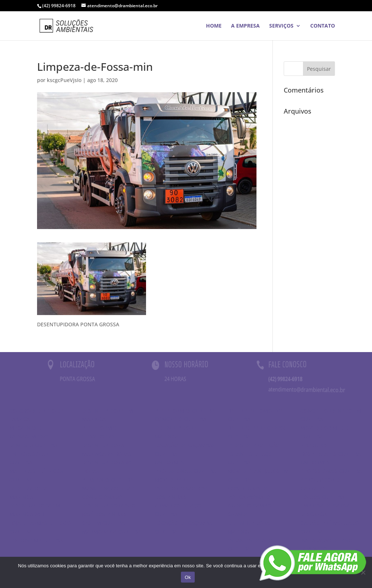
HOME (214, 26)
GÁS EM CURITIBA (104, 523)
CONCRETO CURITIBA (181, 419)
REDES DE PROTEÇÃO (254, 445)
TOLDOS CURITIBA (322, 497)
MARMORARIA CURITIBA (111, 532)
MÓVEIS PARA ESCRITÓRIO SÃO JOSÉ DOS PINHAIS (182, 488)
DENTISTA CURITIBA (33, 445)
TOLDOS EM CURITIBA (36, 540)
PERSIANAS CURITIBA (108, 480)
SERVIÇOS (281, 26)
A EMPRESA (245, 26)
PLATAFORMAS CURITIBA (185, 411)
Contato (323, 26)
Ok (188, 577)
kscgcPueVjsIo (64, 80)
